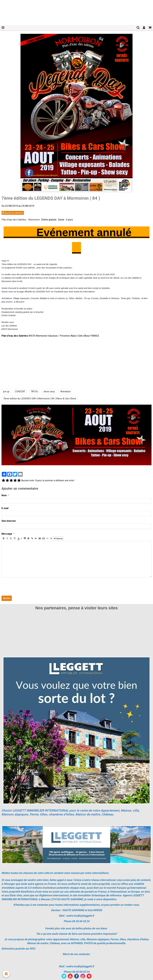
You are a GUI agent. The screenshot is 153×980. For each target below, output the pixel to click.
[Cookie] (6, 974)
